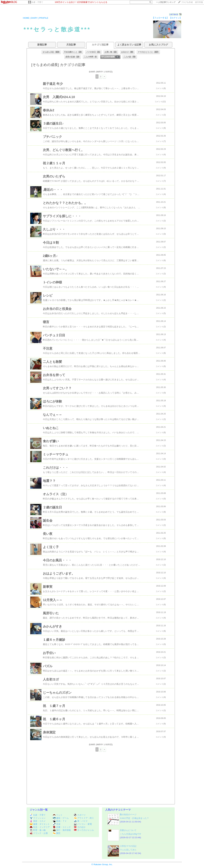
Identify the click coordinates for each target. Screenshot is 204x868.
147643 (174, 14)
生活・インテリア (40, 827)
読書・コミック (62, 827)
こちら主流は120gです (131, 834)
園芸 (57, 833)
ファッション (38, 818)
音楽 (57, 824)
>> (166, 2)
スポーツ (80, 815)
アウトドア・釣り (84, 818)
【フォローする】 (160, 18)
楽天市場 (199, 2)
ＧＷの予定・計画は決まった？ (134, 818)
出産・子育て (37, 2)
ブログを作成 (187, 2)
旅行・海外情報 (62, 830)
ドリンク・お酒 (39, 833)
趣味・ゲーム (61, 818)
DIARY (34, 18)
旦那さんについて (128, 830)
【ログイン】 (175, 18)
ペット (58, 815)
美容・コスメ (38, 821)
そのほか (80, 827)
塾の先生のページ (128, 814)
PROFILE (44, 18)
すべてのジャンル (84, 830)
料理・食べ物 (38, 830)
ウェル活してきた (128, 850)
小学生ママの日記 (128, 846)
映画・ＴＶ (60, 821)
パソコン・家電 (83, 824)
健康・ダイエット (40, 824)
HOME (26, 18)
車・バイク (81, 821)
